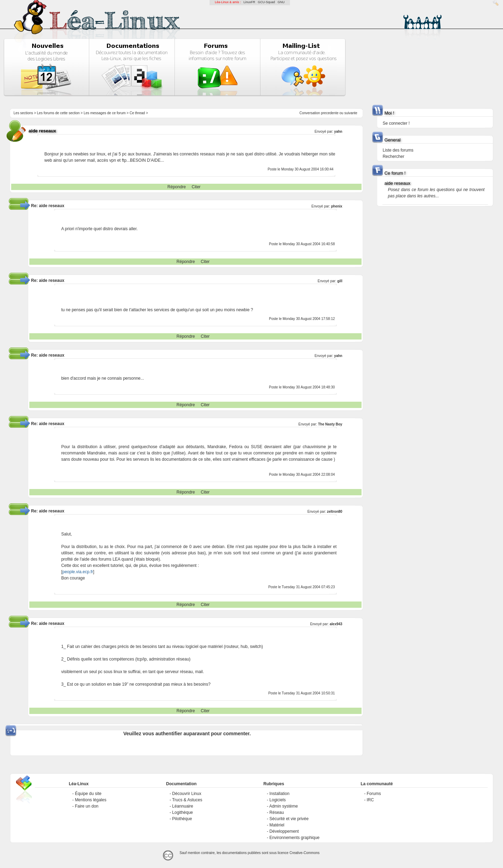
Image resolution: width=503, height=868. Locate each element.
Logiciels (278, 800)
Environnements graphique (294, 838)
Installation (279, 794)
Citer (196, 187)
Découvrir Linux (187, 794)
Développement (284, 831)
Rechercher (393, 156)
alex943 (336, 624)
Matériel (277, 825)
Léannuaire (183, 806)
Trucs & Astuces (187, 800)
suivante (351, 113)
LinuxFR (249, 2)
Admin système (284, 806)
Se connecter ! (396, 123)
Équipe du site (88, 794)
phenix (337, 206)
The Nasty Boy (330, 424)
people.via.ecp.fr (78, 572)
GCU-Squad (266, 2)
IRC (370, 800)
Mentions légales (90, 800)
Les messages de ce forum (105, 113)
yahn (338, 132)
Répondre (177, 187)
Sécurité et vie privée (289, 819)
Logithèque (183, 812)
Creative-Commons (305, 853)
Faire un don (86, 806)
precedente (330, 113)
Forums (374, 794)
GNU (281, 2)
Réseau (276, 812)
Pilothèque (182, 819)
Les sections (23, 113)
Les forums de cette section (58, 113)
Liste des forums (398, 150)
